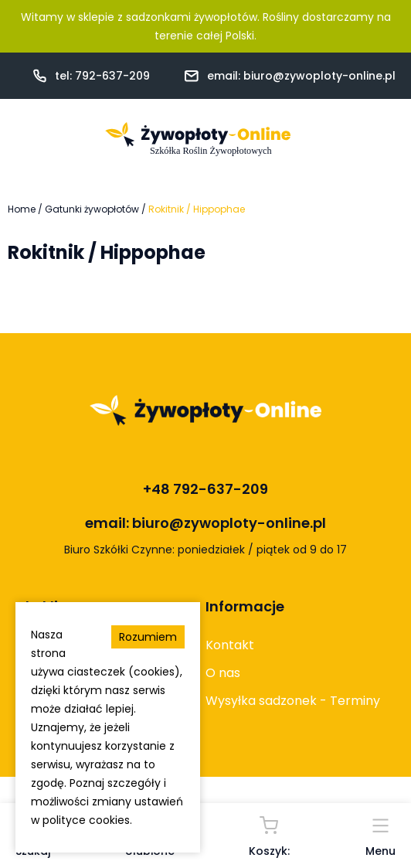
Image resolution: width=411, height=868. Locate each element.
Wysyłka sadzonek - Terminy (293, 701)
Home (22, 209)
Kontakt (230, 645)
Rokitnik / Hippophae (197, 209)
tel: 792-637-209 (102, 76)
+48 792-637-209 (206, 489)
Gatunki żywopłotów (92, 209)
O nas (223, 673)
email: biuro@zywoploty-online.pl (301, 76)
